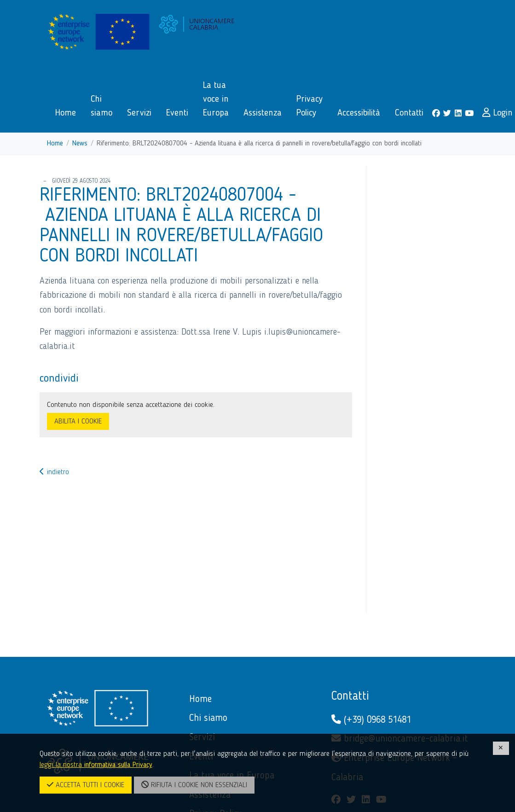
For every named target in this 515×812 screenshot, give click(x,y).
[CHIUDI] (501, 748)
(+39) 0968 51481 (371, 720)
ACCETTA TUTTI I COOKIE (86, 785)
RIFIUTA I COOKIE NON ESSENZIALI (194, 785)
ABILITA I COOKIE (78, 422)
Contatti (350, 696)
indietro (54, 472)
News (80, 144)
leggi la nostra (96, 765)
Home (55, 144)
